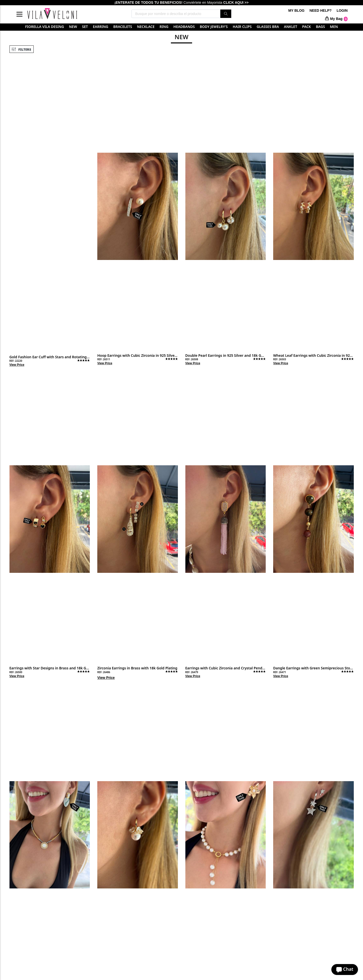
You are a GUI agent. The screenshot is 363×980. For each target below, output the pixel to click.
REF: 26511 (104, 359)
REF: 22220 (16, 361)
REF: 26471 (280, 672)
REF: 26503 (280, 359)
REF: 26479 (192, 672)
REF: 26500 (16, 672)
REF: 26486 (104, 672)
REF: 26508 (192, 359)
